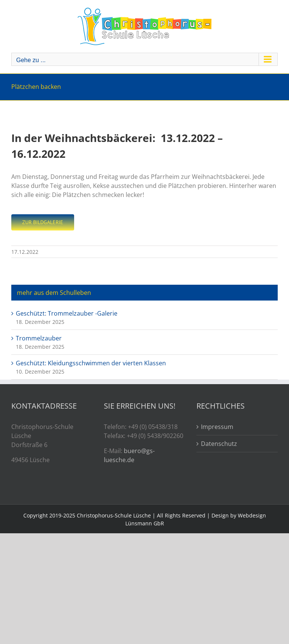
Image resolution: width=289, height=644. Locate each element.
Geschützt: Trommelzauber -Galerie (67, 313)
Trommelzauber (39, 338)
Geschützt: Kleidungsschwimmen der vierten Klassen (91, 363)
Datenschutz (219, 444)
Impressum (217, 427)
